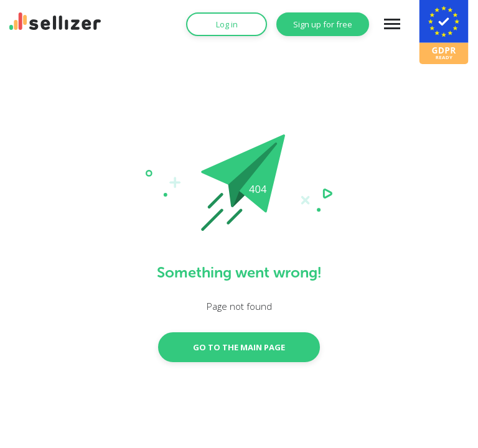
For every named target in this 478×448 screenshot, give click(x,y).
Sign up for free (323, 24)
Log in (227, 24)
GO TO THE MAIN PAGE (239, 347)
